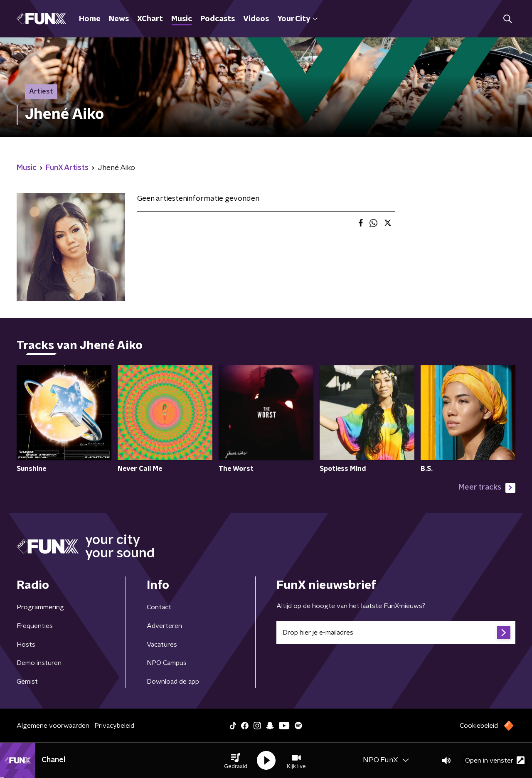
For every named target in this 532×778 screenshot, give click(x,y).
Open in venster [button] (495, 760)
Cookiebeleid (479, 726)
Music (182, 19)
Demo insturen (39, 663)
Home (90, 19)
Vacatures (162, 645)
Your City (297, 19)
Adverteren (164, 626)
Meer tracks (487, 488)
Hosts (26, 645)
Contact (159, 607)
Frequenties (35, 626)
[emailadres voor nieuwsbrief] (396, 633)
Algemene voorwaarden (53, 726)
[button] (236, 761)
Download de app (173, 682)
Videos (256, 19)
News (119, 19)
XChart (150, 19)
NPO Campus (167, 663)
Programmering (40, 607)
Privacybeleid (114, 726)
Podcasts (218, 19)
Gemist (27, 682)
